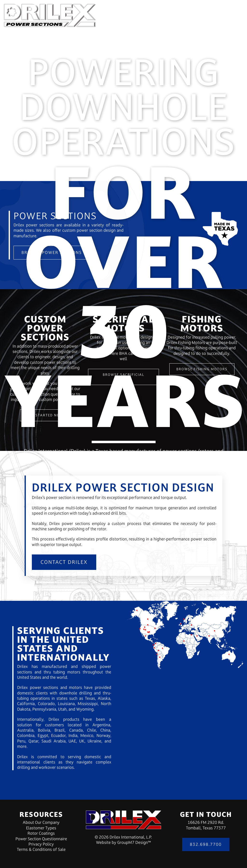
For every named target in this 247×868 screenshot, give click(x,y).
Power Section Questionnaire (41, 839)
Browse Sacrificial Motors (123, 377)
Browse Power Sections (52, 252)
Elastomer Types (41, 828)
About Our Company (41, 822)
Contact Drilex (64, 562)
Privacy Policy (41, 844)
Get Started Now (45, 415)
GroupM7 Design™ (134, 842)
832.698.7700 (206, 844)
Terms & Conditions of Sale (41, 849)
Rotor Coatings (41, 833)
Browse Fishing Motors (202, 369)
